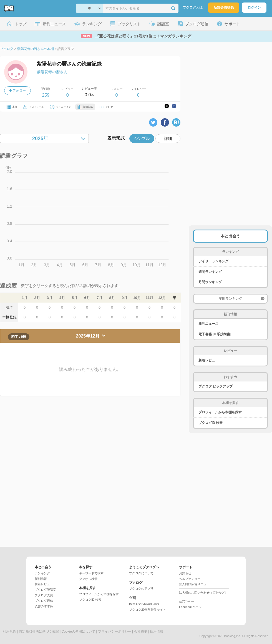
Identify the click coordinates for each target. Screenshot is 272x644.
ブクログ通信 (44, 601)
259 (46, 95)
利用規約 (9, 632)
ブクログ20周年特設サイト (148, 610)
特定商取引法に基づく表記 (39, 632)
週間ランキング (210, 272)
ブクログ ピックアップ (216, 386)
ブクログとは (193, 7)
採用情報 (157, 632)
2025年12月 (89, 336)
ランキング (42, 573)
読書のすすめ (44, 606)
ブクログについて (141, 573)
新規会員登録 (224, 7)
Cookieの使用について (78, 632)
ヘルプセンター (190, 579)
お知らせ (185, 573)
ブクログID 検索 (211, 423)
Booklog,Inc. (232, 636)
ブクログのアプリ (141, 588)
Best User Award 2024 (144, 604)
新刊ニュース (208, 324)
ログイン (254, 7)
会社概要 (141, 632)
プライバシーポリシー (115, 632)
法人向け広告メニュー (194, 584)
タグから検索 (88, 579)
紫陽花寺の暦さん (52, 72)
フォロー (17, 90)
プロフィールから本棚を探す (220, 412)
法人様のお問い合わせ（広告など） (203, 593)
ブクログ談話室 (45, 590)
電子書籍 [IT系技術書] (215, 334)
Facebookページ (190, 607)
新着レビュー (208, 360)
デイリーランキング (213, 261)
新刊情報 (41, 579)
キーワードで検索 (91, 573)
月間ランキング (210, 282)
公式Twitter (187, 601)
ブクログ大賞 (44, 595)
